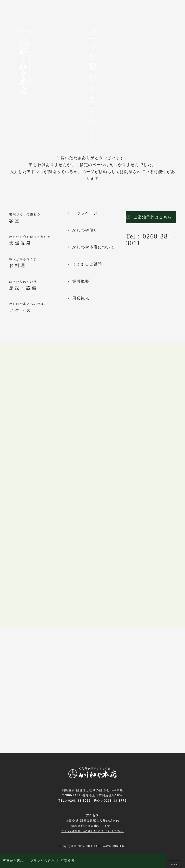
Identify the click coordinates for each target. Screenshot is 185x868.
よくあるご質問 (87, 264)
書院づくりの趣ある (38, 218)
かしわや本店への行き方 (38, 308)
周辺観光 (81, 298)
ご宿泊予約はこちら (152, 217)
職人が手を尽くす (38, 263)
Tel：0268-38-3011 (148, 240)
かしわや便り (85, 230)
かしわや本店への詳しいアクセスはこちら (92, 831)
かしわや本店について (93, 247)
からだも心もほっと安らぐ (38, 241)
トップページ (85, 213)
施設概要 (81, 281)
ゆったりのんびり (38, 286)
